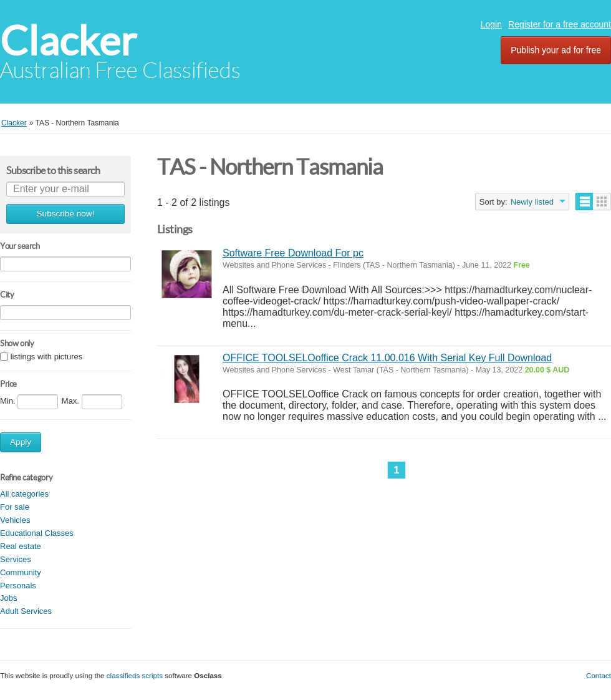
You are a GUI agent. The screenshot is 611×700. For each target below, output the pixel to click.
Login (491, 24)
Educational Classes (37, 533)
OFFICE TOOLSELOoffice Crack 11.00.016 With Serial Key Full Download (387, 358)
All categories (24, 494)
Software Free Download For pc (293, 253)
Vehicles (15, 520)
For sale (15, 507)
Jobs (8, 598)
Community (21, 572)
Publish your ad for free (556, 50)
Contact (599, 675)
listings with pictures (47, 357)
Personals (18, 586)
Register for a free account (560, 24)
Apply (21, 442)
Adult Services (26, 611)
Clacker (68, 41)
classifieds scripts (135, 675)
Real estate (21, 546)
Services (16, 559)
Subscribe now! (66, 214)
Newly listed (532, 202)
